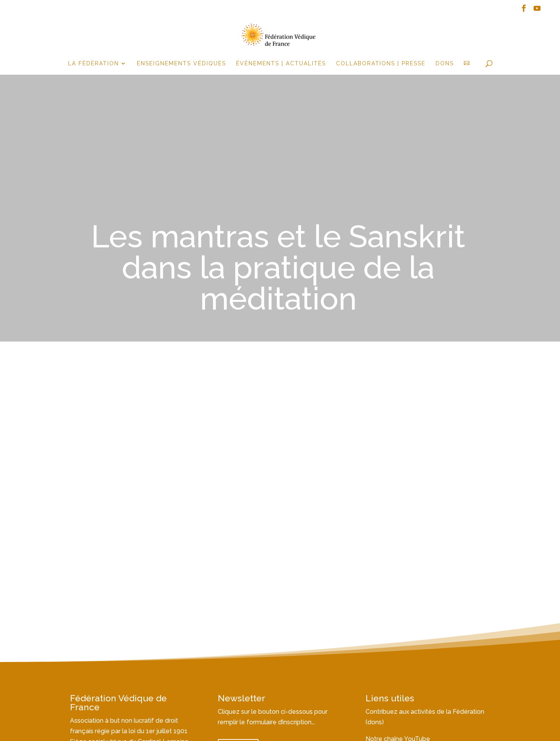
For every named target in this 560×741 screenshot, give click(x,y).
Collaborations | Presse (381, 64)
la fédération (94, 64)
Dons (445, 64)
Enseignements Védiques (181, 64)
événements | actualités (281, 64)
